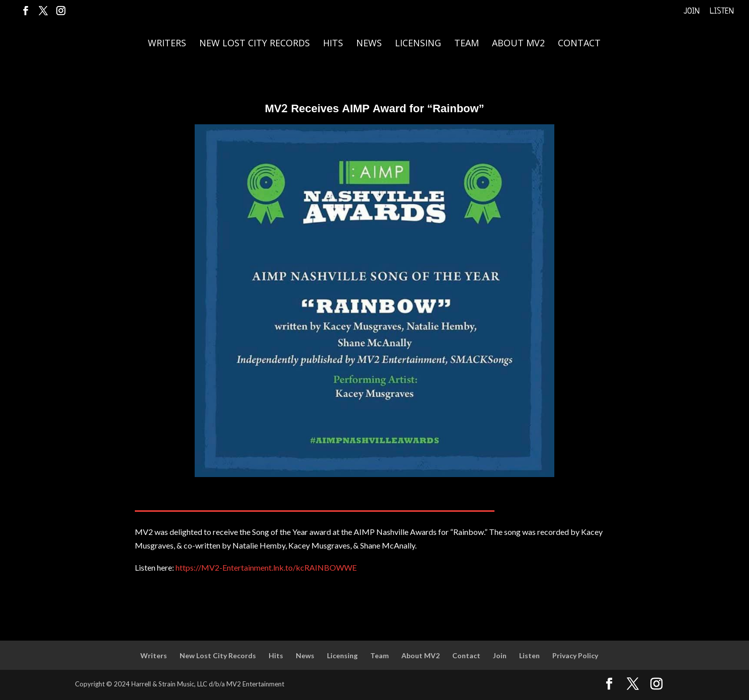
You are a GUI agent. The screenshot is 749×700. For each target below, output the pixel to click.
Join (692, 12)
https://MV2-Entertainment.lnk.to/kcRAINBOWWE (266, 567)
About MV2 (518, 44)
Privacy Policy (575, 655)
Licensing (418, 44)
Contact (579, 44)
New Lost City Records (255, 44)
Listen (722, 12)
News (369, 44)
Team (467, 44)
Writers (167, 44)
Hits (333, 44)
